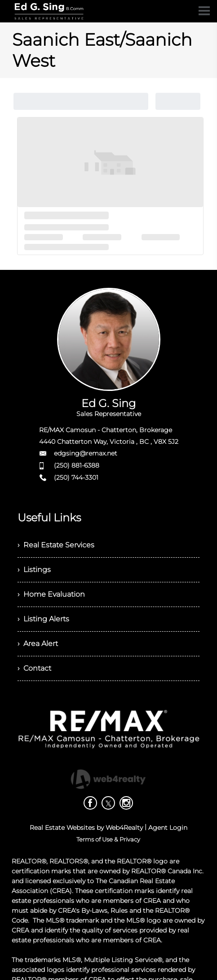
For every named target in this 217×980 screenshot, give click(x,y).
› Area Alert (38, 644)
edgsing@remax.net (86, 453)
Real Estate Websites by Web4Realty (86, 828)
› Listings (34, 570)
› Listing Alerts (43, 619)
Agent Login (168, 828)
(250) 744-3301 (76, 477)
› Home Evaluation (51, 594)
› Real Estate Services (56, 545)
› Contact (34, 668)
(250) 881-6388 (77, 465)
